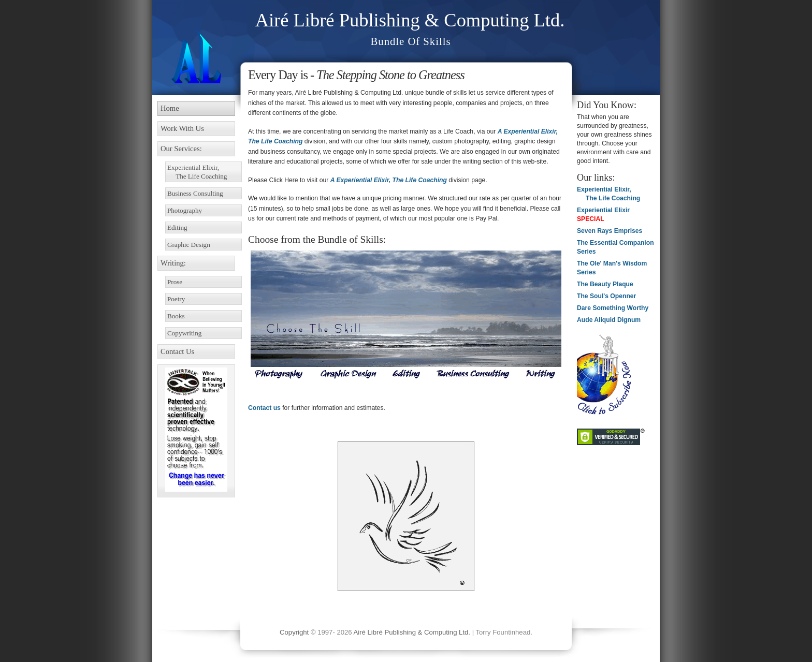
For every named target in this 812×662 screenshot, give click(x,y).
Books (176, 316)
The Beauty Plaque (605, 284)
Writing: (173, 263)
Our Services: (181, 149)
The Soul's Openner (606, 296)
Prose (175, 282)
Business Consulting (195, 193)
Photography (185, 210)
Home (170, 108)
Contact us (264, 408)
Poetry (176, 299)
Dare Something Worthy (613, 308)
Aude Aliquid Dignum (609, 320)
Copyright (294, 632)
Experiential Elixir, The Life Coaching (197, 172)
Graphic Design (189, 245)
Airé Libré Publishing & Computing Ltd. (410, 20)
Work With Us (182, 128)
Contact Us (177, 351)
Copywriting (184, 333)
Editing (177, 227)
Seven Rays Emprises (610, 231)
